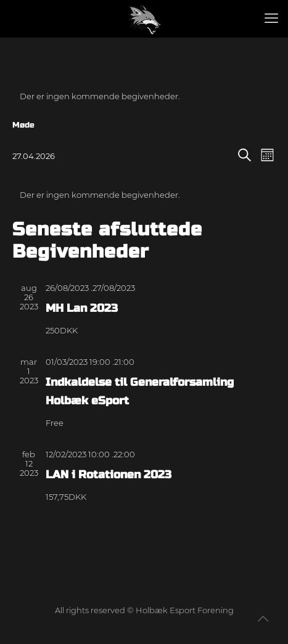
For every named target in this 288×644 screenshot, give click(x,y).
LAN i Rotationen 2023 (109, 475)
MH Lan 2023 (82, 308)
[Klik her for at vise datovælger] (34, 156)
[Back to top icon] (263, 619)
